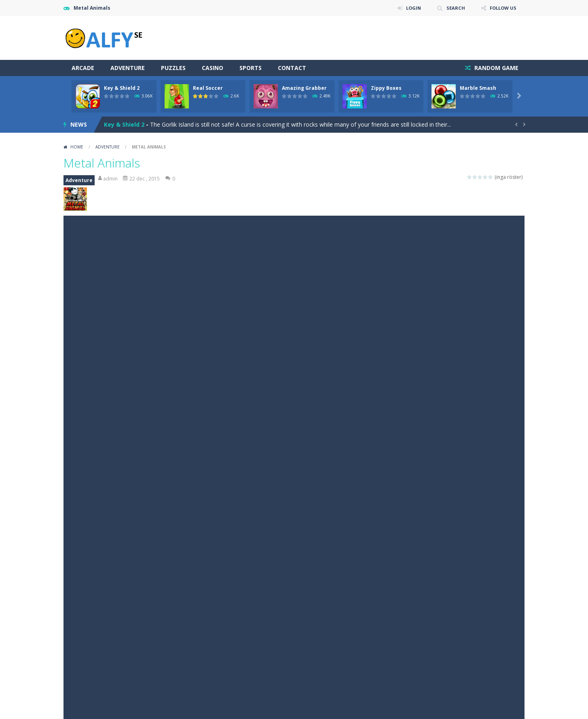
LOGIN (410, 8)
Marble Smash (478, 88)
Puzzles (173, 68)
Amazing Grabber (304, 88)
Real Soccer (208, 88)
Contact (292, 68)
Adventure (128, 68)
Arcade (83, 68)
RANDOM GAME (496, 68)
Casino (213, 68)
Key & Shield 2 (122, 88)
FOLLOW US (502, 8)
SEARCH (453, 8)
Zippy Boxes (386, 88)
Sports (251, 68)
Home (77, 147)
